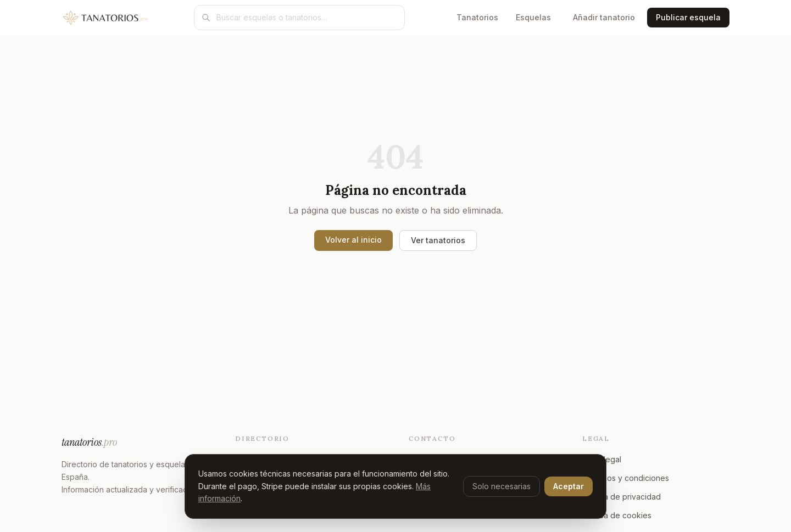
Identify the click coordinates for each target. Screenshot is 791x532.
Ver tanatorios (438, 240)
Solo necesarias (502, 486)
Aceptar (569, 486)
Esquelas (533, 17)
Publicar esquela (688, 17)
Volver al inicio (353, 240)
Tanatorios (477, 17)
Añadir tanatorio (604, 17)
